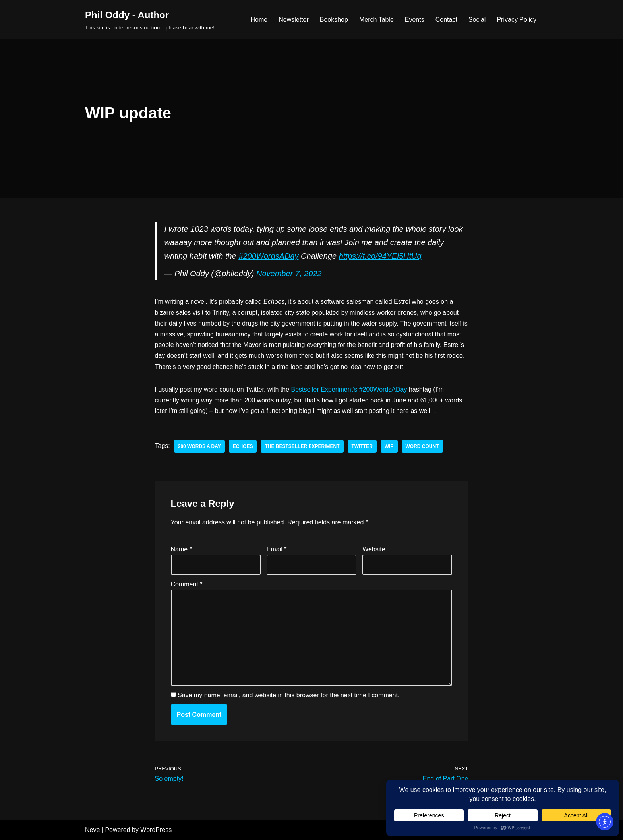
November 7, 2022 (289, 274)
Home (259, 20)
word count (422, 446)
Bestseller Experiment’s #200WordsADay (349, 389)
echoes (243, 446)
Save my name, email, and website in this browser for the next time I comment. (288, 695)
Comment (187, 584)
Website (374, 549)
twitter (362, 446)
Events (415, 20)
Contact (446, 20)
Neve (92, 830)
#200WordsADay (268, 256)
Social (477, 20)
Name (181, 549)
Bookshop (334, 20)
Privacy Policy (517, 20)
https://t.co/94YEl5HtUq (380, 256)
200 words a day (199, 446)
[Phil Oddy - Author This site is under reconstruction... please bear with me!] (150, 20)
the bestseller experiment (302, 446)
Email (277, 549)
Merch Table (376, 20)
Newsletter (294, 20)
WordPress (156, 830)
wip (389, 446)
